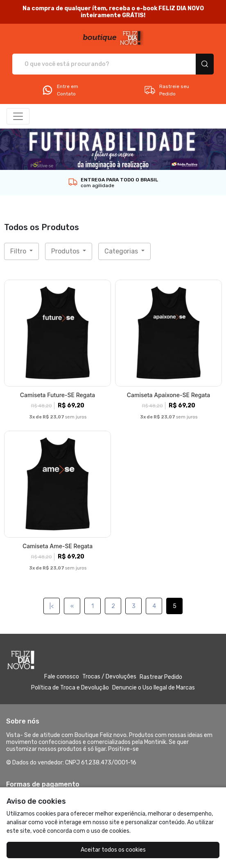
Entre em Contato (60, 90)
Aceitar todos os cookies (113, 850)
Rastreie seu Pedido (166, 90)
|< (52, 606)
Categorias (122, 251)
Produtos (66, 251)
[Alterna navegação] (18, 116)
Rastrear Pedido (161, 677)
